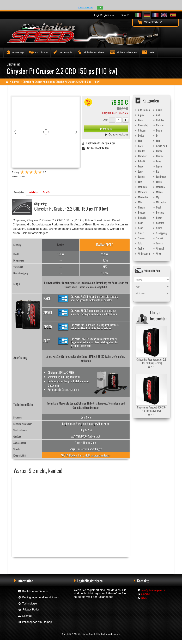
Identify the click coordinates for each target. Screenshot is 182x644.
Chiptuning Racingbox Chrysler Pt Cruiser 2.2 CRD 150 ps (34, 562)
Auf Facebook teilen (95, 148)
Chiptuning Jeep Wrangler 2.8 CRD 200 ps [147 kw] (151, 361)
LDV (138, 182)
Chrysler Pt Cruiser (32, 82)
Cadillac (158, 120)
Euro (125, 15)
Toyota (157, 243)
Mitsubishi (159, 202)
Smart (139, 233)
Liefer (148, 52)
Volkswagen (142, 253)
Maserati (141, 192)
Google (145, 594)
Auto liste (38, 52)
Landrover (159, 177)
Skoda (157, 228)
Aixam (157, 110)
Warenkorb (149, 22)
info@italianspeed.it (154, 590)
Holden (140, 151)
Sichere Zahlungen (123, 52)
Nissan (139, 207)
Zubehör (46, 192)
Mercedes (141, 197)
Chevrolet (141, 125)
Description (19, 192)
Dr (155, 135)
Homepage (14, 52)
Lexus (157, 182)
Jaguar (157, 166)
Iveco (139, 166)
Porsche (158, 212)
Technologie (62, 52)
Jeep (138, 171)
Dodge (139, 135)
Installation (33, 192)
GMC (138, 146)
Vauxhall (158, 248)
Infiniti (139, 161)
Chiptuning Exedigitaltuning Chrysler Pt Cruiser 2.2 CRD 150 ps (81, 562)
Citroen (140, 130)
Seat (138, 228)
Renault (140, 218)
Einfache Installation (91, 52)
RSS (144, 598)
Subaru (140, 238)
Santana (158, 223)
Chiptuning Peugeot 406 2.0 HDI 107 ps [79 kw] (151, 409)
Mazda (157, 192)
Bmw (138, 120)
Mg (156, 197)
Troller (139, 248)
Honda (157, 151)
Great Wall (159, 146)
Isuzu (157, 161)
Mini (138, 202)
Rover (157, 218)
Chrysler (16, 82)
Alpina (139, 115)
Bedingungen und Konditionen (38, 597)
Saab (139, 223)
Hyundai (158, 156)
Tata (138, 243)
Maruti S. (159, 187)
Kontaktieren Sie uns (33, 591)
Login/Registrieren (104, 15)
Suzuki (157, 238)
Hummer (140, 156)
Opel (156, 207)
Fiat (138, 141)
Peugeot (140, 212)
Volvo (157, 253)
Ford (156, 141)
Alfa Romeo (142, 110)
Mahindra (141, 187)
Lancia (139, 177)
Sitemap (25, 616)
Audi (156, 115)
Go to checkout (116, 135)
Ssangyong (159, 233)
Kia (156, 171)
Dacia (157, 130)
